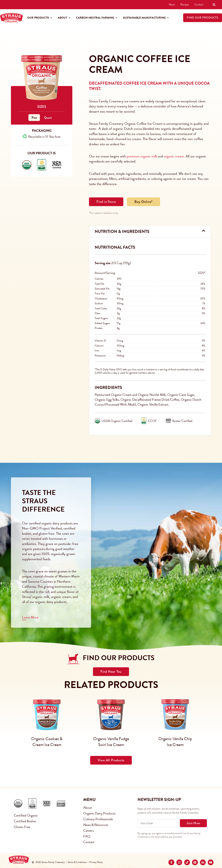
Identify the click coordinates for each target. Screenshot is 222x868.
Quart (48, 118)
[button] (214, 5)
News (172, 5)
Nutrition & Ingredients (122, 231)
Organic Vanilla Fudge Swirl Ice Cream (111, 742)
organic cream (174, 156)
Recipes (185, 5)
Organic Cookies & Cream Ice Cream (47, 742)
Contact (199, 5)
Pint (34, 118)
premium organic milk (142, 156)
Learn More (30, 617)
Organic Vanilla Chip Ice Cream (175, 742)
